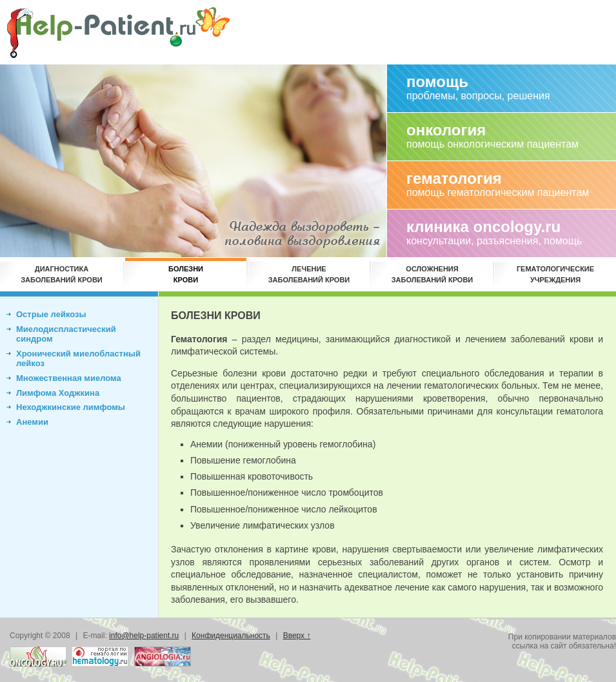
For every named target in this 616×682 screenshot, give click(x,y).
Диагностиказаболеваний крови (62, 274)
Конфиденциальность (231, 636)
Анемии (32, 422)
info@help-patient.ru (144, 636)
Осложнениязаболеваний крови (432, 274)
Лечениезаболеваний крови (309, 274)
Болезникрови (186, 274)
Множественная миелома (69, 378)
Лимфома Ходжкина (58, 393)
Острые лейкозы (51, 314)
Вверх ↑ (297, 636)
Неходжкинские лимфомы (71, 407)
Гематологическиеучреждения (555, 274)
